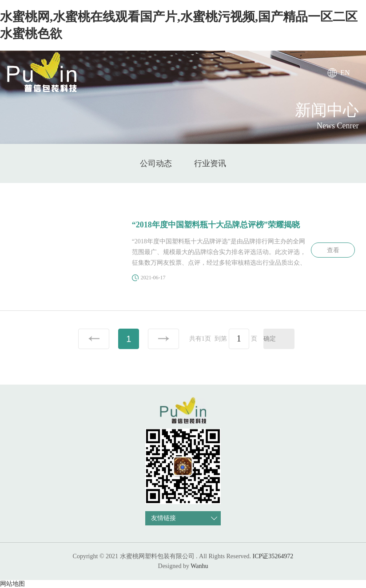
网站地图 (12, 584)
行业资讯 (210, 163)
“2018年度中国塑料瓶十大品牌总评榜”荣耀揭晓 (216, 225)
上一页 (94, 339)
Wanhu (199, 566)
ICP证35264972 (273, 556)
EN (345, 73)
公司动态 (156, 163)
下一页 (163, 339)
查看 (333, 250)
